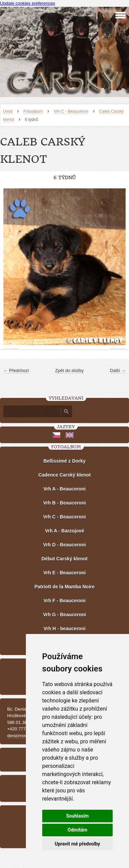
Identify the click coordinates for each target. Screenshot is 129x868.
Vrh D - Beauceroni (64, 545)
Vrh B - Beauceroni (64, 503)
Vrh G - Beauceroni (64, 615)
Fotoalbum (33, 111)
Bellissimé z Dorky (65, 461)
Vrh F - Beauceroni (65, 601)
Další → (118, 370)
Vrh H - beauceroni (65, 629)
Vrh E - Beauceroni (64, 573)
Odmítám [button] (77, 830)
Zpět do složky (69, 370)
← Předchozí (16, 370)
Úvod (8, 111)
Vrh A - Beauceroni (64, 489)
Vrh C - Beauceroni (71, 111)
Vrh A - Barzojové (64, 531)
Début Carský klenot (64, 559)
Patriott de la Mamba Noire (64, 587)
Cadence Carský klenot (64, 475)
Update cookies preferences (28, 3)
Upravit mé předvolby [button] (77, 844)
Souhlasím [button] (77, 816)
